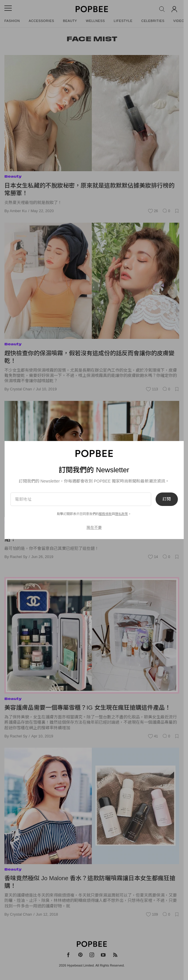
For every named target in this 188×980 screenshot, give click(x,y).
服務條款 (105, 514)
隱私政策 (121, 514)
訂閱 (167, 499)
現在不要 (94, 527)
